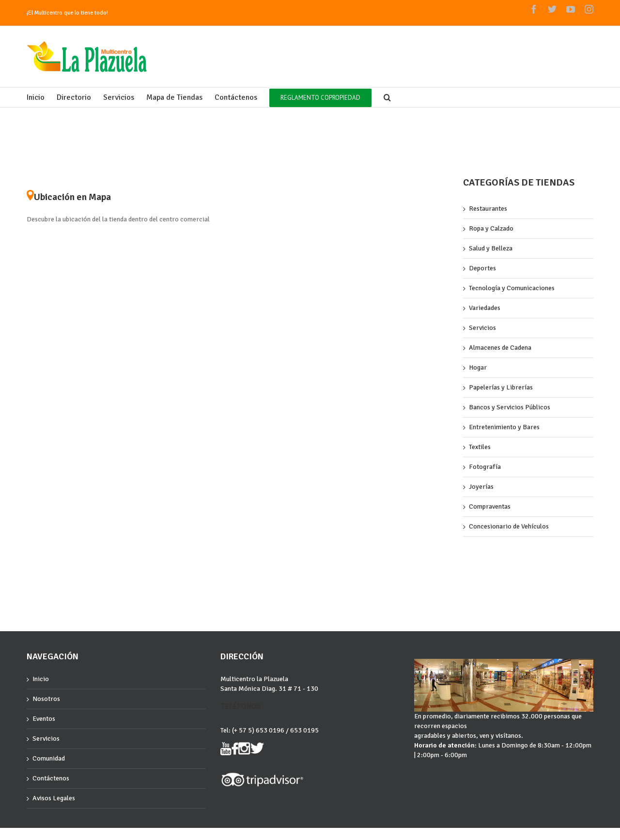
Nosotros (46, 699)
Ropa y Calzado (491, 228)
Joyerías (481, 487)
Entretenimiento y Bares (504, 427)
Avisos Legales (54, 798)
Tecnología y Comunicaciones (512, 288)
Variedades (485, 308)
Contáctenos (51, 778)
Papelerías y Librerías (501, 387)
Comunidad (49, 758)
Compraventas (490, 506)
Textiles (480, 447)
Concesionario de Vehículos (509, 526)
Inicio (41, 679)
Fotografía (485, 467)
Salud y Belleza (491, 248)
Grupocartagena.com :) (54, 836)
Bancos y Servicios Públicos (510, 407)
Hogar (478, 367)
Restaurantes (488, 209)
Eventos (44, 719)
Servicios (482, 328)
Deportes (482, 268)
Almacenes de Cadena (500, 348)
